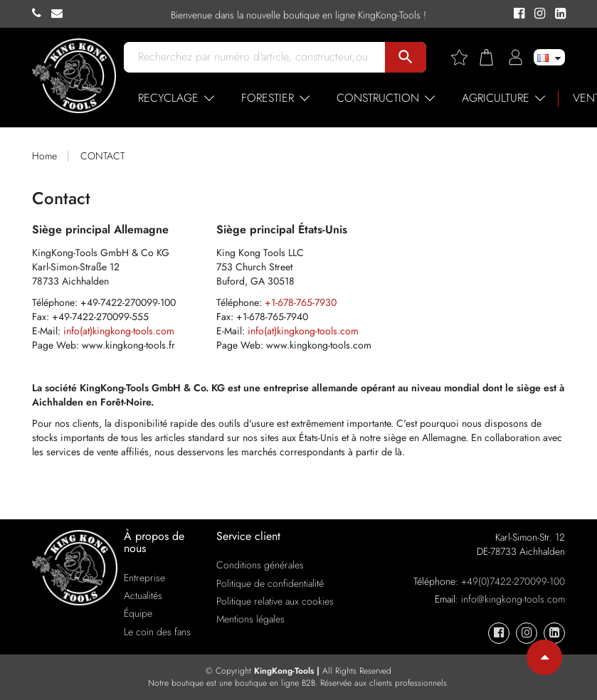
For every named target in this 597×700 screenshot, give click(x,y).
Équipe (138, 613)
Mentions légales (250, 619)
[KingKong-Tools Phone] (42, 14)
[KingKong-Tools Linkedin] (557, 14)
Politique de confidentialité (270, 583)
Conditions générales (260, 565)
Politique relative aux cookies (275, 601)
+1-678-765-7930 (301, 302)
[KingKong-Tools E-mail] (60, 14)
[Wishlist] (465, 57)
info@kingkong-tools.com (513, 599)
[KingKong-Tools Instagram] (538, 14)
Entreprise (144, 578)
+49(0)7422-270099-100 (513, 581)
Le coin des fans (157, 632)
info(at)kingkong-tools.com (119, 331)
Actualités (143, 595)
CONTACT (102, 156)
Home (44, 156)
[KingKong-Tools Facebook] (517, 14)
